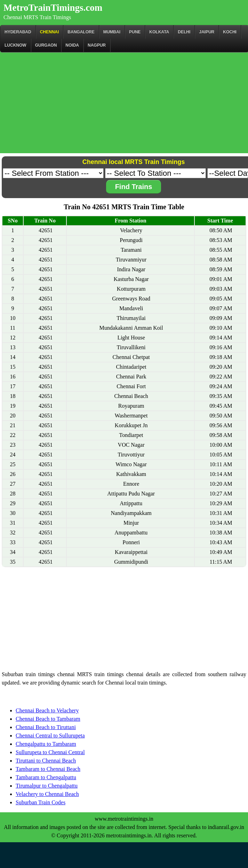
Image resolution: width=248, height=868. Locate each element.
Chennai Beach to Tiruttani (46, 727)
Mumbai (112, 32)
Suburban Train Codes (41, 802)
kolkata (159, 32)
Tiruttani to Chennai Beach (46, 761)
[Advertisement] (124, 104)
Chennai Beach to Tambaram (48, 719)
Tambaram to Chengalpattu (46, 777)
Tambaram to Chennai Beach (48, 769)
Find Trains (134, 187)
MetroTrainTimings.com (53, 8)
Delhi (184, 32)
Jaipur (207, 32)
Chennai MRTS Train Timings (37, 17)
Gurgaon (46, 45)
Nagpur (97, 45)
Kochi (230, 32)
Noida (72, 45)
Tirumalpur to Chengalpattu (47, 786)
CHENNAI (50, 32)
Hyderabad (18, 32)
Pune (135, 32)
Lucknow (15, 45)
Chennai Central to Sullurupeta (50, 736)
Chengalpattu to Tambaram (46, 744)
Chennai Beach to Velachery (47, 710)
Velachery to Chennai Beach (47, 794)
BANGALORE (81, 32)
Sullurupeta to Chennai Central (50, 752)
